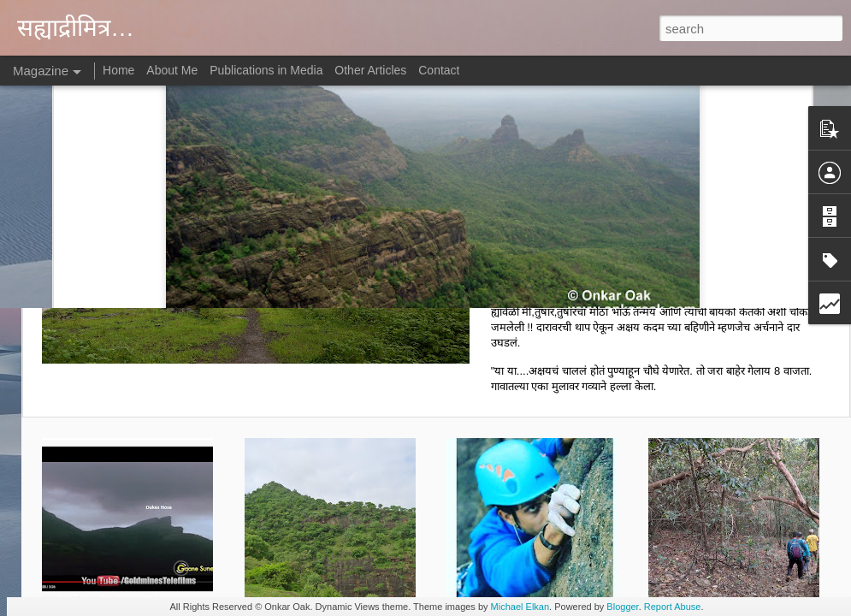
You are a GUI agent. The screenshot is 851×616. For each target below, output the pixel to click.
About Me (172, 70)
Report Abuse (673, 607)
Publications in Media (266, 70)
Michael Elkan (520, 607)
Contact (439, 70)
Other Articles (370, 70)
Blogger (622, 607)
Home (118, 70)
